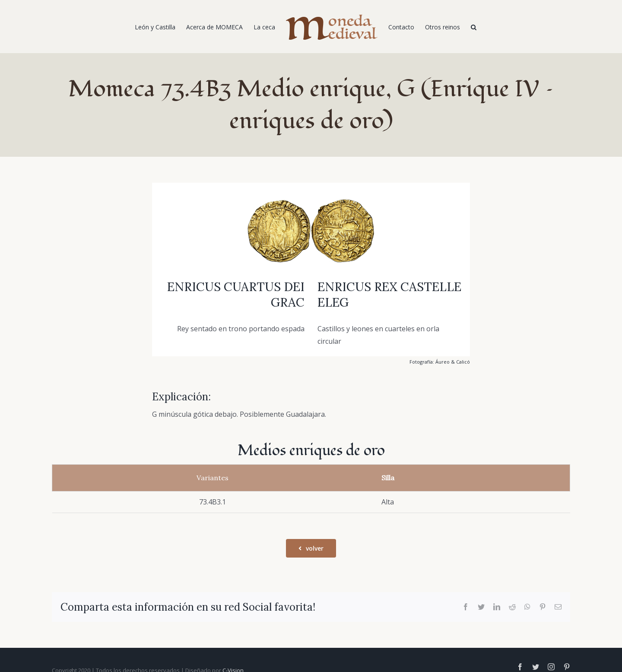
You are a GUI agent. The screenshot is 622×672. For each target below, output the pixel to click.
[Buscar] (474, 27)
